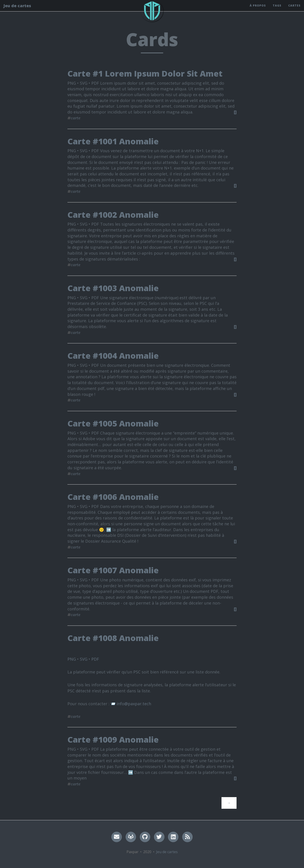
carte (76, 118)
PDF (95, 659)
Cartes (294, 10)
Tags (277, 10)
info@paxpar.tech (134, 704)
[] (235, 112)
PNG (72, 659)
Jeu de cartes (17, 10)
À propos (258, 10)
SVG (84, 659)
